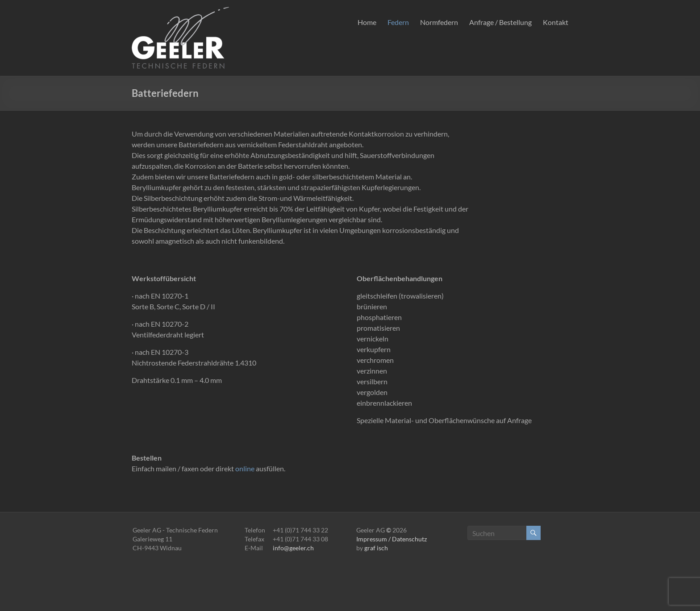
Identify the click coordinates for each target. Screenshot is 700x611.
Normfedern (439, 22)
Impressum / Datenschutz (392, 539)
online (245, 468)
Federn (398, 22)
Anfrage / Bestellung (500, 22)
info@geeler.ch (293, 548)
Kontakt (556, 22)
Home (367, 22)
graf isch (376, 548)
